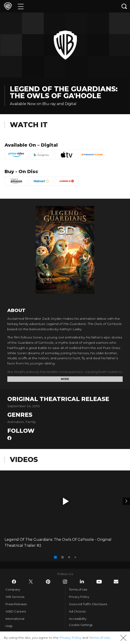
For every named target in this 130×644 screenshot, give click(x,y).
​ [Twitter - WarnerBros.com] (31, 582)
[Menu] (21, 6)
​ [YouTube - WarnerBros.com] (99, 582)
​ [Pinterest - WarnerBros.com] (48, 582)
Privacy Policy (79, 597)
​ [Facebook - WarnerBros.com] (14, 582)
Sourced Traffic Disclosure (88, 604)
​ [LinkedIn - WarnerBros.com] (82, 581)
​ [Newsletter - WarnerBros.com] (116, 582)
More (65, 379)
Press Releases (16, 604)
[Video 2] (126, 501)
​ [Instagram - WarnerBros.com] (65, 582)
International (15, 619)
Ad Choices (77, 611)
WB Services (15, 597)
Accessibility (78, 619)
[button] (66, 501)
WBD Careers (16, 611)
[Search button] (124, 6)
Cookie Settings (81, 625)
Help (9, 626)
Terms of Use (78, 589)
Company (13, 589)
